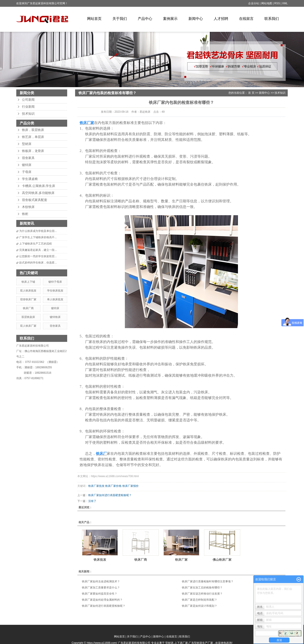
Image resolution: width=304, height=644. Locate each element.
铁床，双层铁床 (33, 130)
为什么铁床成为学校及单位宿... (38, 231)
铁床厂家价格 (113, 486)
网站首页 (94, 19)
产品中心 (145, 19)
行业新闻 (28, 107)
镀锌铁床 (55, 317)
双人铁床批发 (28, 291)
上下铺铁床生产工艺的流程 (36, 244)
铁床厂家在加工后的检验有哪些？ (202, 588)
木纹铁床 (28, 207)
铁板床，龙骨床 (33, 151)
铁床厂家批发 (96, 486)
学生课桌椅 (30, 179)
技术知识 (28, 114)
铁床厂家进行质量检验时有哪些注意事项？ (208, 581)
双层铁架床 (28, 317)
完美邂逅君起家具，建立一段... (38, 250)
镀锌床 (27, 165)
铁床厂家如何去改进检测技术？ (101, 581)
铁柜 (25, 214)
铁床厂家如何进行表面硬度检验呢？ (110, 495)
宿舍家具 (28, 158)
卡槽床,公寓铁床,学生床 (39, 186)
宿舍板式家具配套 (35, 200)
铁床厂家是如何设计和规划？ (199, 606)
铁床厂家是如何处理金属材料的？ (102, 600)
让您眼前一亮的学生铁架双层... (38, 256)
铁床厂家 (181, 560)
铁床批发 (100, 560)
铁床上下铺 (28, 282)
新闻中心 (196, 19)
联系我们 (272, 19)
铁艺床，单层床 (33, 137)
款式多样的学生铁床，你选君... (38, 263)
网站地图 (267, 3)
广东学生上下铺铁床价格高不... (38, 237)
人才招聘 (221, 19)
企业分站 (254, 3)
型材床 (27, 144)
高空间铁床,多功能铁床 (38, 193)
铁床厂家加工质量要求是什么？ (101, 588)
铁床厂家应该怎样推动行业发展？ (202, 594)
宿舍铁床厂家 (28, 299)
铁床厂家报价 (131, 486)
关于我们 (120, 19)
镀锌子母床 (55, 282)
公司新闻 (28, 100)
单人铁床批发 (55, 299)
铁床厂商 (28, 308)
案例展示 (170, 19)
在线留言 (246, 19)
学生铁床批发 (55, 291)
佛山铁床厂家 (222, 560)
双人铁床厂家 (28, 326)
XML (285, 3)
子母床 (27, 172)
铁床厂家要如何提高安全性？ (100, 594)
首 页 (251, 93)
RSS (277, 3)
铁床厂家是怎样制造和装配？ (199, 600)
